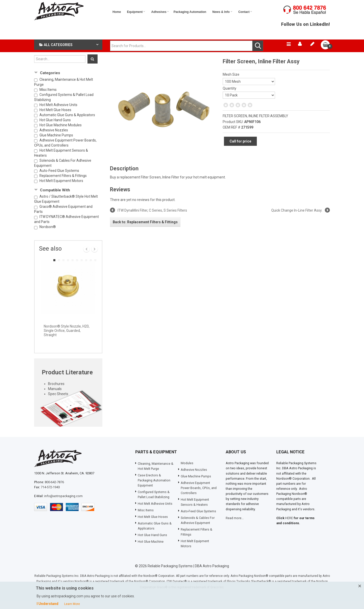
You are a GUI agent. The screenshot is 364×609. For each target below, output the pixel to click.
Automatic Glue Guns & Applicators (67, 123)
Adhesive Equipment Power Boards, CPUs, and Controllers (65, 151)
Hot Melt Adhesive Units (58, 113)
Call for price (240, 149)
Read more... (235, 526)
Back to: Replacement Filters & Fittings (145, 230)
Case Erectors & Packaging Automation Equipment (154, 488)
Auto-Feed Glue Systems (59, 178)
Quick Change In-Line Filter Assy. (297, 218)
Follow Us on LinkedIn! (305, 27)
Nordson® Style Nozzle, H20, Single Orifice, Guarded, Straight (67, 339)
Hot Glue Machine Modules (61, 133)
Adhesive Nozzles (54, 138)
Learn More (72, 604)
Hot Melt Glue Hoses (55, 118)
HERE (289, 526)
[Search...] (60, 67)
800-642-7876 (54, 490)
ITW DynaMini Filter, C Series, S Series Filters (152, 218)
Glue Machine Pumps (56, 143)
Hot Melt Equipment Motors (61, 189)
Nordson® (48, 235)
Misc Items (48, 97)
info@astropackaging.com (63, 504)
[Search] (93, 67)
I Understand (48, 604)
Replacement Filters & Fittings (63, 184)
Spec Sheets (58, 402)
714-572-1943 (50, 495)
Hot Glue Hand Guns (55, 128)
